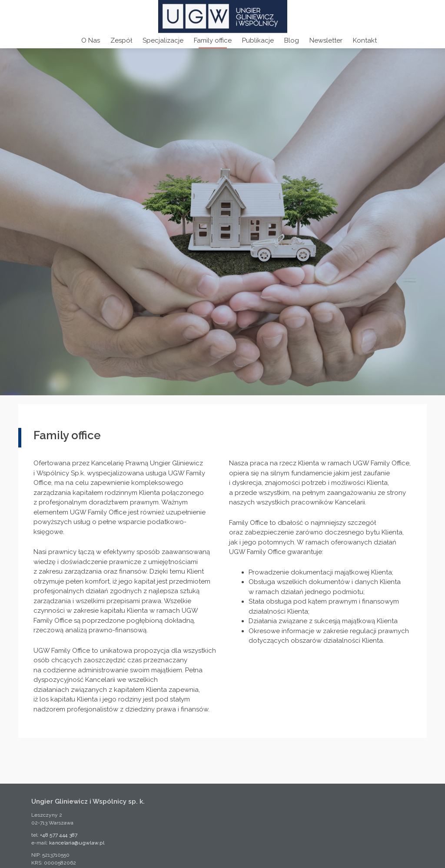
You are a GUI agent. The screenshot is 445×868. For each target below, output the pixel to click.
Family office (213, 40)
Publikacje (258, 40)
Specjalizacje (163, 40)
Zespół (121, 40)
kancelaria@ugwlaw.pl (77, 843)
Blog (292, 40)
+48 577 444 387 (59, 835)
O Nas (91, 40)
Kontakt (365, 40)
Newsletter (326, 40)
